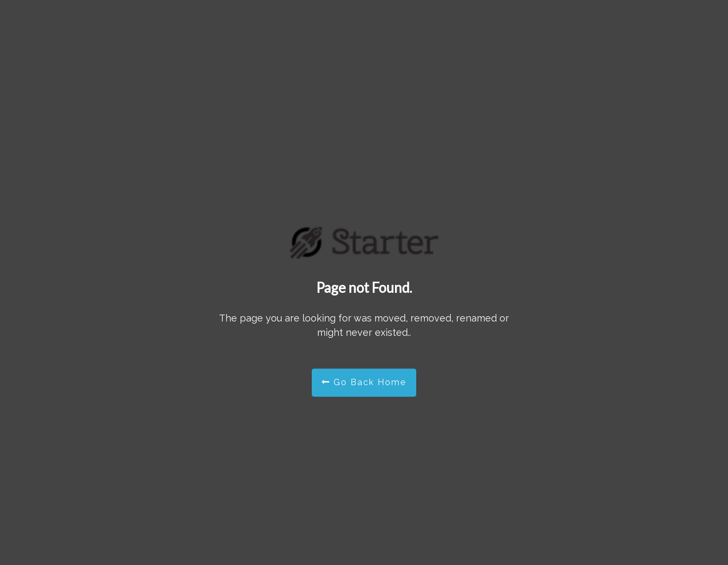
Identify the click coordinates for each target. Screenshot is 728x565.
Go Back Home (364, 382)
